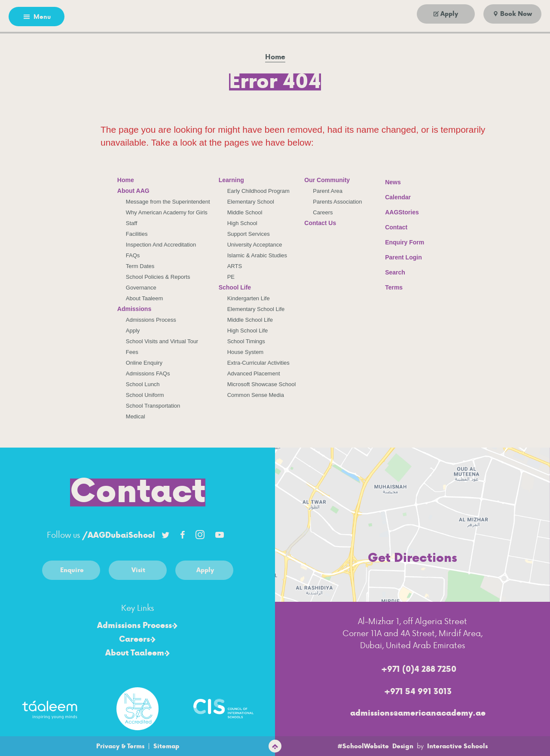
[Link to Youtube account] (220, 535)
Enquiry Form (398, 241)
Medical (136, 416)
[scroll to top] (275, 746)
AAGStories (396, 212)
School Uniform (145, 395)
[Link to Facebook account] (183, 535)
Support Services (249, 234)
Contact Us (320, 223)
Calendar (391, 196)
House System (246, 352)
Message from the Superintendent (168, 202)
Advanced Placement (254, 373)
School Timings (246, 341)
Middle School (245, 212)
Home (126, 180)
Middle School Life (250, 320)
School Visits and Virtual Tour (162, 341)
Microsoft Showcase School (262, 384)
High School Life (248, 331)
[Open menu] (37, 17)
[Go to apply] (446, 14)
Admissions (134, 309)
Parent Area (328, 191)
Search (389, 271)
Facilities (137, 234)
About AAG (133, 191)
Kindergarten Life (249, 298)
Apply (133, 331)
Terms (388, 286)
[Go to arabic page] (98, 17)
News (387, 181)
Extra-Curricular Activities (258, 363)
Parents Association (337, 202)
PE (231, 277)
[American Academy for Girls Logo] (275, 17)
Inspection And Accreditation (161, 245)
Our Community (327, 180)
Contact (390, 227)
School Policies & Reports (158, 277)
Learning (231, 180)
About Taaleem (145, 298)
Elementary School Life (256, 309)
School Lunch (143, 384)
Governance (141, 288)
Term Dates (140, 266)
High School (242, 223)
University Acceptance (255, 245)
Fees (132, 352)
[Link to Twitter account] (165, 535)
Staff (132, 223)
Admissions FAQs (148, 373)
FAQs (133, 255)
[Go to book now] (512, 14)
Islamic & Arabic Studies (257, 255)
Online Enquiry (144, 363)
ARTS (235, 266)
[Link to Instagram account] (200, 535)
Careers (323, 212)
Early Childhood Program (258, 191)
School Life (235, 287)
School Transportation (153, 406)
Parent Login (397, 255)
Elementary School (251, 202)
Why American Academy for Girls (167, 212)
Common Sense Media (256, 395)
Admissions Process (151, 320)
